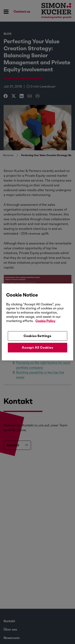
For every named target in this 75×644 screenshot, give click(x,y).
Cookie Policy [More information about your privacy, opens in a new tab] (45, 321)
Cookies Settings (37, 336)
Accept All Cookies (37, 348)
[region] (37, 322)
